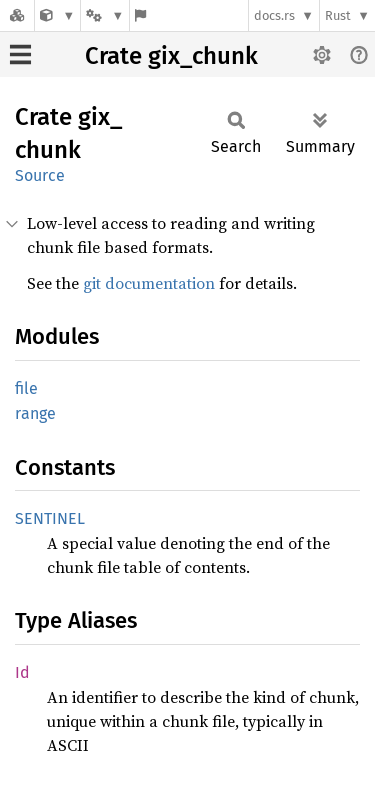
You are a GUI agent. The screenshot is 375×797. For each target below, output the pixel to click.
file (26, 388)
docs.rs (274, 15)
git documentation (149, 283)
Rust (338, 15)
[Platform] (105, 15)
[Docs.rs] (17, 15)
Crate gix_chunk (171, 56)
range (35, 413)
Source (40, 175)
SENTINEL (50, 518)
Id (22, 672)
